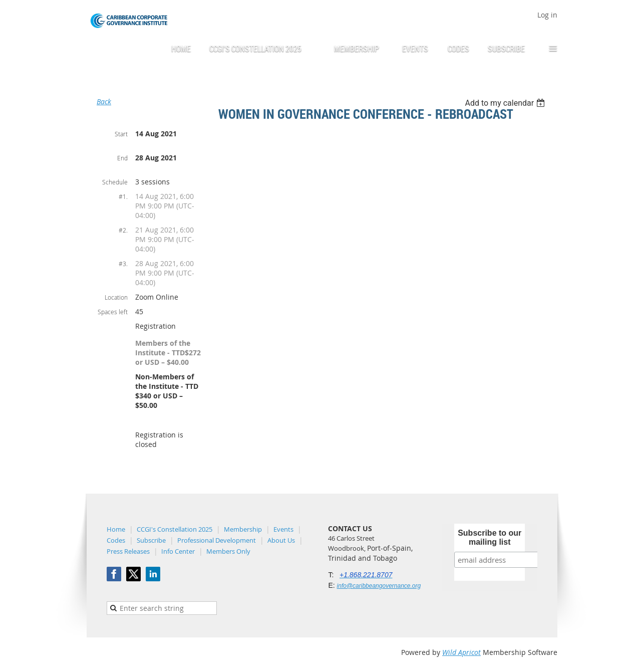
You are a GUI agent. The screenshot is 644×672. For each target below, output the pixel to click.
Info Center (178, 551)
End (122, 158)
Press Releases (128, 551)
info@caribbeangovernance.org (379, 586)
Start (121, 134)
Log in (547, 15)
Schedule (115, 182)
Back (104, 101)
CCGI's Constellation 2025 (175, 529)
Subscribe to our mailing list (490, 537)
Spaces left (113, 312)
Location (116, 297)
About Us (281, 540)
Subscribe (151, 540)
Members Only (228, 551)
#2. (123, 230)
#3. (123, 264)
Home (116, 529)
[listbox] (506, 103)
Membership (243, 529)
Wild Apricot (461, 652)
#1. (123, 196)
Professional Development (217, 540)
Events (283, 529)
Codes (116, 540)
